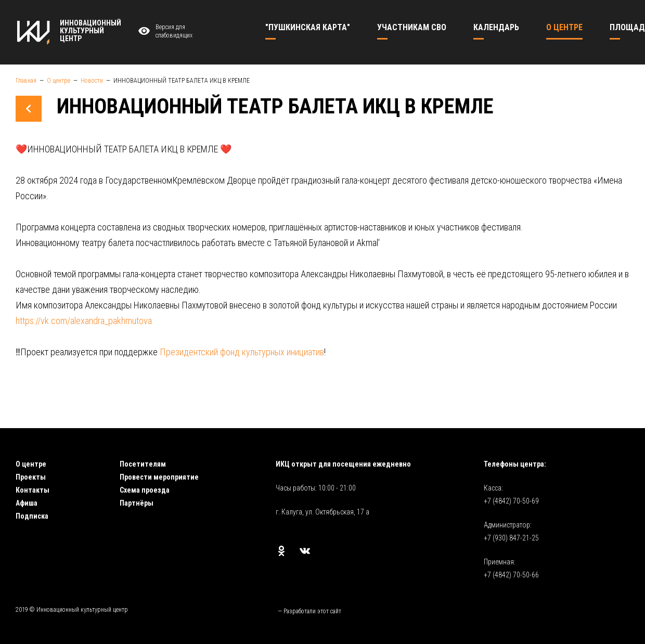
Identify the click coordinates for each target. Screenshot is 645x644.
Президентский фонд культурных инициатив (242, 352)
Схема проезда (145, 490)
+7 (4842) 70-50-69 (511, 501)
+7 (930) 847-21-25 (511, 538)
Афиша (27, 503)
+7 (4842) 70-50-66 (511, 575)
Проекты (31, 477)
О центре (31, 464)
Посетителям (143, 464)
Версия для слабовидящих (164, 31)
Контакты (33, 490)
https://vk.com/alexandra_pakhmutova (84, 321)
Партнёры (137, 503)
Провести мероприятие (159, 477)
